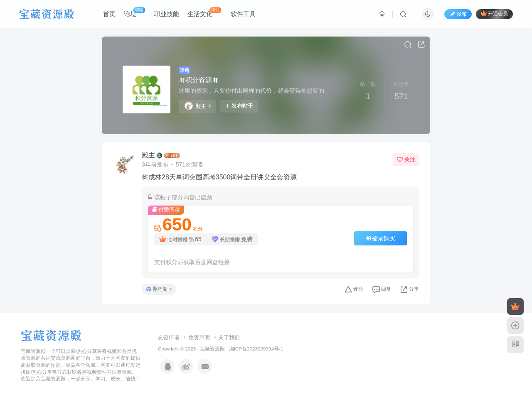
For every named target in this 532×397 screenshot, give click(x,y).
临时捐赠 (180, 239)
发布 (458, 14)
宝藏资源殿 (212, 349)
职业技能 (167, 14)
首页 (109, 14)
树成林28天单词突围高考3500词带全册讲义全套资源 (219, 177)
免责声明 (199, 337)
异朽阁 (159, 289)
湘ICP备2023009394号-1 (256, 349)
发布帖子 (239, 106)
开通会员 (494, 13)
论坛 (134, 12)
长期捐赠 (232, 239)
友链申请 (169, 337)
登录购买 (381, 238)
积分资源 (199, 80)
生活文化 (204, 12)
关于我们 (229, 337)
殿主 (198, 106)
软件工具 (243, 14)
